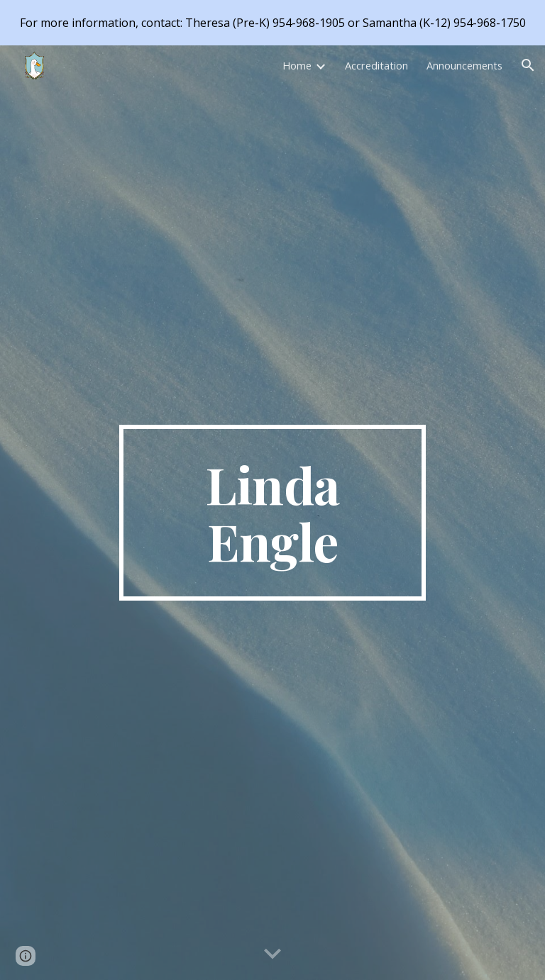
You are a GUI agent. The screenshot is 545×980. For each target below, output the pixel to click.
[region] (272, 23)
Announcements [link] (464, 65)
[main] (272, 513)
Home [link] (297, 65)
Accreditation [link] (376, 65)
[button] (528, 65)
